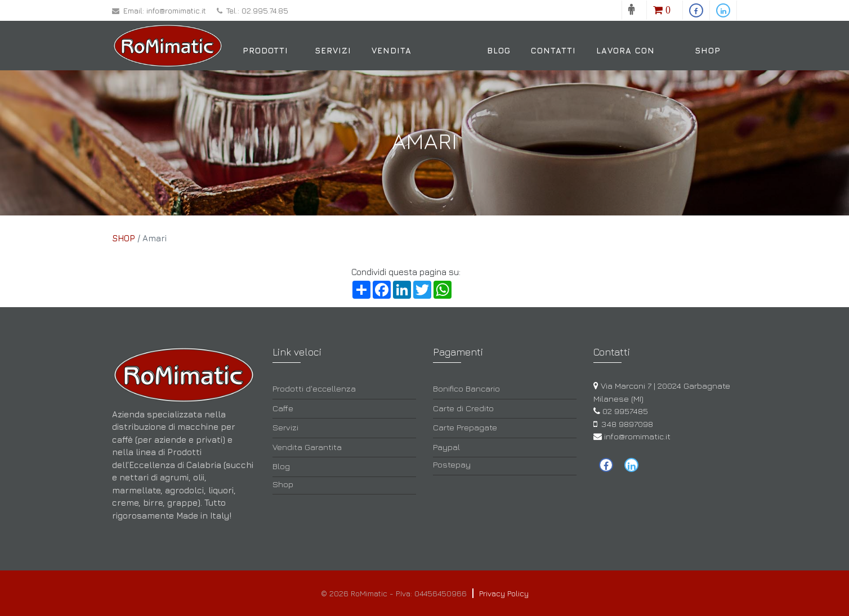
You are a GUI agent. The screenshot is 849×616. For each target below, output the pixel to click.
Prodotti (265, 50)
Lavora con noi (625, 69)
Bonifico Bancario (466, 388)
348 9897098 (627, 424)
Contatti (553, 50)
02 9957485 (625, 411)
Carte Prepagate (465, 427)
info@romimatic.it (176, 10)
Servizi (333, 50)
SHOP (124, 238)
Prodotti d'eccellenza (314, 388)
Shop (708, 50)
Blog (499, 50)
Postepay (452, 464)
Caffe (283, 408)
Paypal (446, 447)
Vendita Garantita (398, 69)
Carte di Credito (463, 408)
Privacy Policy (504, 593)
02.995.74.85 (265, 10)
